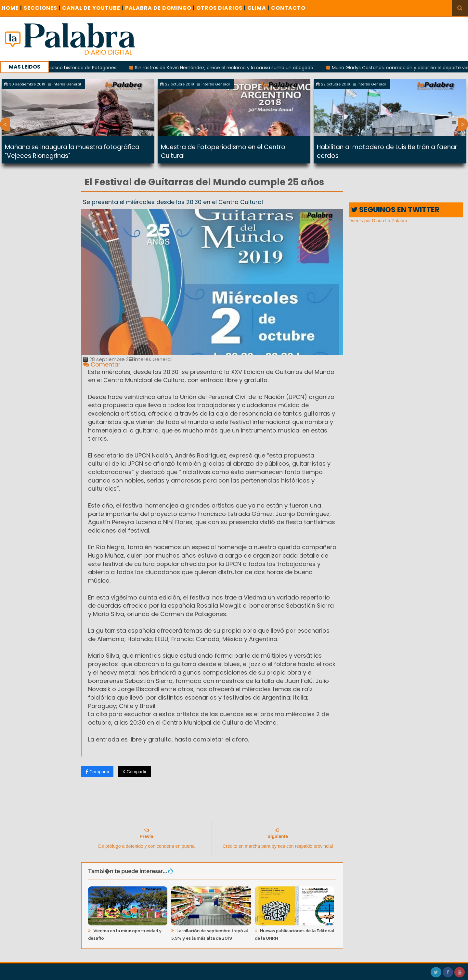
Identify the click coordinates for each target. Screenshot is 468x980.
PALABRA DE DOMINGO (160, 8)
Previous (5, 124)
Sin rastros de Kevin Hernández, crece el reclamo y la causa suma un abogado (226, 68)
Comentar (102, 364)
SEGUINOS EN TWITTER (395, 210)
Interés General (150, 359)
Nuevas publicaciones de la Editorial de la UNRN (294, 935)
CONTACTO (288, 8)
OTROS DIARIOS (221, 8)
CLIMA (258, 8)
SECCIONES (42, 8)
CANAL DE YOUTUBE (93, 8)
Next (463, 124)
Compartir (97, 772)
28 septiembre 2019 (110, 359)
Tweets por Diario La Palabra (378, 221)
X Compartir (134, 772)
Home (12, 8)
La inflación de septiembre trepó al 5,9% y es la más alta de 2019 (210, 935)
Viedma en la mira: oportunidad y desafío (125, 935)
